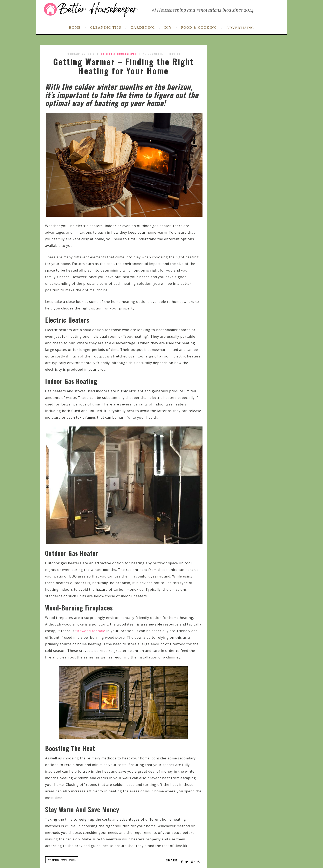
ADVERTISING (240, 28)
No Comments (153, 54)
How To (175, 54)
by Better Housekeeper (119, 54)
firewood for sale (90, 631)
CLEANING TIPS (106, 28)
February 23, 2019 (81, 54)
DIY (168, 28)
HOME (75, 28)
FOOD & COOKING (199, 28)
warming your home (62, 860)
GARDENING (143, 28)
